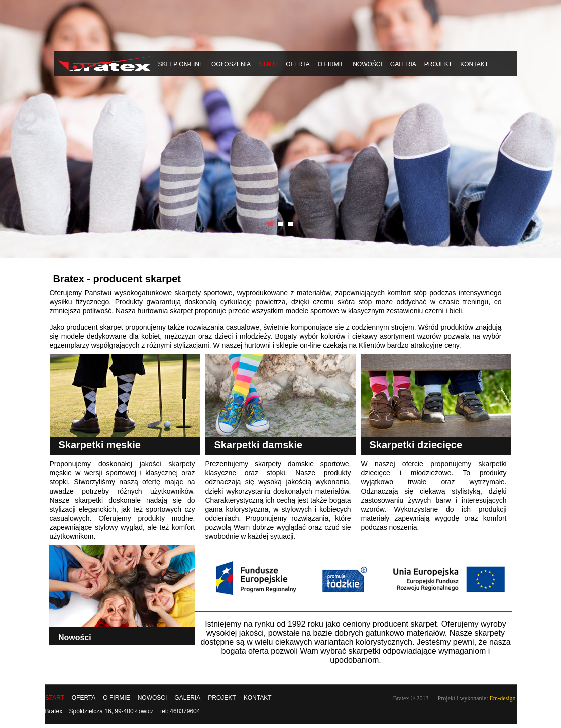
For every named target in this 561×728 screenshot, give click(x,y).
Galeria (403, 64)
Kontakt (474, 64)
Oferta (298, 64)
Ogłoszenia (231, 64)
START (268, 64)
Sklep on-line (181, 64)
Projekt (438, 64)
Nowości (367, 64)
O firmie (331, 64)
